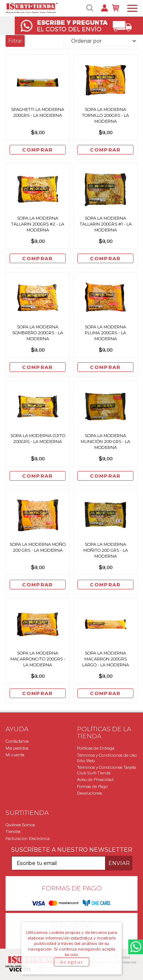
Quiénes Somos (20, 825)
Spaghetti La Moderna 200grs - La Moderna (38, 112)
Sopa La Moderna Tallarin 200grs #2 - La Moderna (38, 224)
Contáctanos (17, 741)
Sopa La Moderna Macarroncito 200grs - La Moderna (38, 659)
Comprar (37, 150)
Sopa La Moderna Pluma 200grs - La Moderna (105, 333)
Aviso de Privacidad (95, 780)
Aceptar (71, 962)
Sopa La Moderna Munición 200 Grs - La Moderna (105, 442)
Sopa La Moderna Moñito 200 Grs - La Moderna (106, 550)
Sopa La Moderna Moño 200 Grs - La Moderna (38, 547)
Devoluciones (90, 793)
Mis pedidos (17, 748)
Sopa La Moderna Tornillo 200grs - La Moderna (105, 115)
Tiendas (13, 831)
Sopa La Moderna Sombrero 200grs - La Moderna (38, 333)
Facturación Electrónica (28, 838)
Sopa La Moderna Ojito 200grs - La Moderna (38, 439)
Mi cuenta (15, 755)
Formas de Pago (92, 787)
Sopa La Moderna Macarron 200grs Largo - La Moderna (106, 659)
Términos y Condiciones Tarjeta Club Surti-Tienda (107, 770)
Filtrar (15, 41)
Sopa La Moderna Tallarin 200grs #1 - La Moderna (106, 224)
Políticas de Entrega (96, 748)
